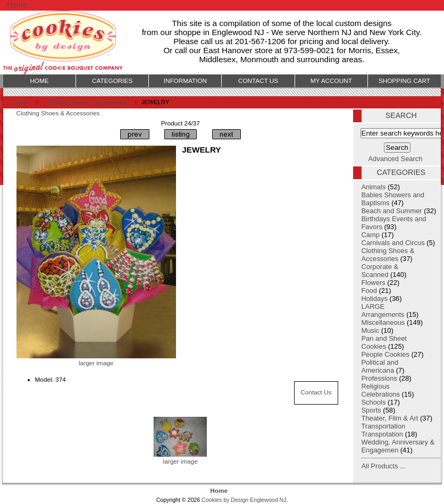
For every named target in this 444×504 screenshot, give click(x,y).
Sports (371, 410)
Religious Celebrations (380, 390)
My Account (331, 81)
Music (370, 330)
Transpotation (382, 434)
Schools (373, 402)
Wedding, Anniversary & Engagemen (398, 446)
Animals (373, 187)
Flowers (373, 283)
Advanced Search (396, 159)
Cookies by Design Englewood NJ (244, 500)
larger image (180, 458)
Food (369, 291)
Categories (112, 81)
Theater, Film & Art (389, 418)
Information (185, 81)
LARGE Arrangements (383, 310)
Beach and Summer (391, 211)
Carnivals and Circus (393, 243)
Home (17, 5)
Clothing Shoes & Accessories (87, 102)
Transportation (383, 426)
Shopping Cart (404, 81)
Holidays (374, 299)
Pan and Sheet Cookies (384, 342)
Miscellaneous (383, 322)
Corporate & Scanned (380, 271)
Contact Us (316, 392)
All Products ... (383, 466)
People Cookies (385, 354)
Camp (370, 235)
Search (401, 115)
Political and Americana (380, 366)
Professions (379, 378)
